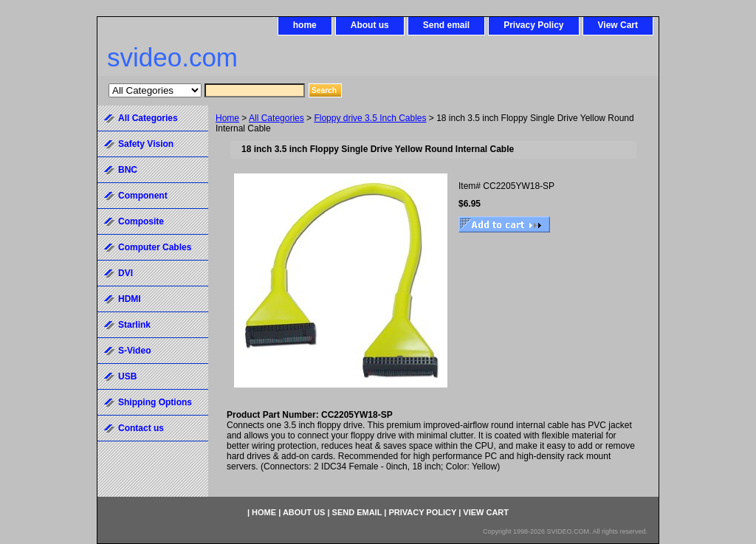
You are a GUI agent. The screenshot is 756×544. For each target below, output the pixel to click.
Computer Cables (155, 247)
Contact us (141, 428)
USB (127, 376)
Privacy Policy (533, 25)
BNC (128, 170)
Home (227, 118)
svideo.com (172, 57)
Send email (446, 25)
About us (370, 25)
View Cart (618, 25)
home (305, 25)
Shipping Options (155, 402)
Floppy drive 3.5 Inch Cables (370, 118)
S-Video (134, 351)
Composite (141, 221)
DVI (126, 273)
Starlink (134, 325)
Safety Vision (146, 144)
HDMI (130, 299)
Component (143, 196)
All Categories (276, 118)
